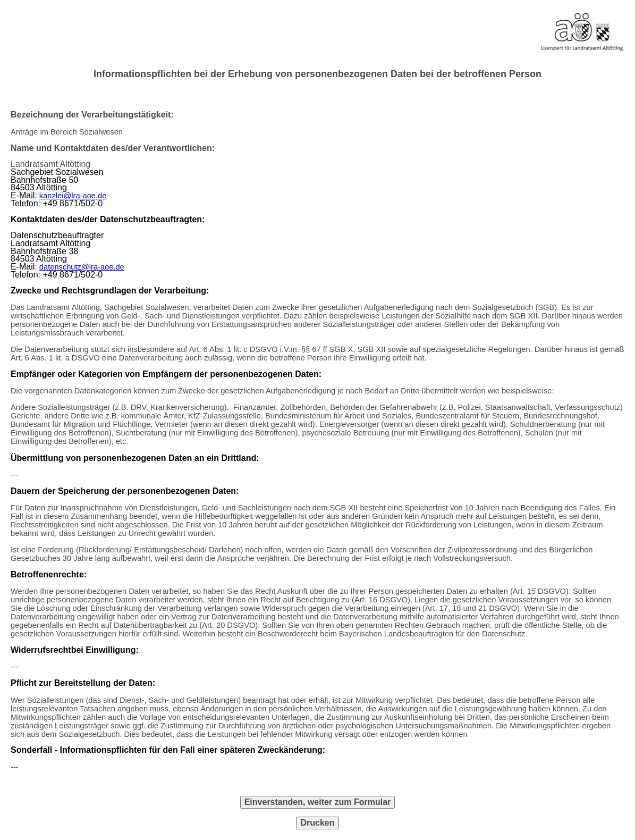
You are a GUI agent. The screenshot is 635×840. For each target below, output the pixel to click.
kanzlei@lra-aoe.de (73, 196)
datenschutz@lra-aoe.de (82, 267)
